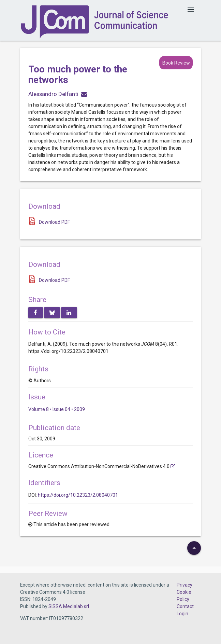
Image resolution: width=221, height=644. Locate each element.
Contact (185, 606)
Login (182, 614)
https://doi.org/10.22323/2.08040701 (78, 495)
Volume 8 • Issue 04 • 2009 (57, 409)
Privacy (185, 585)
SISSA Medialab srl (69, 606)
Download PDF (54, 222)
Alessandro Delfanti (53, 94)
